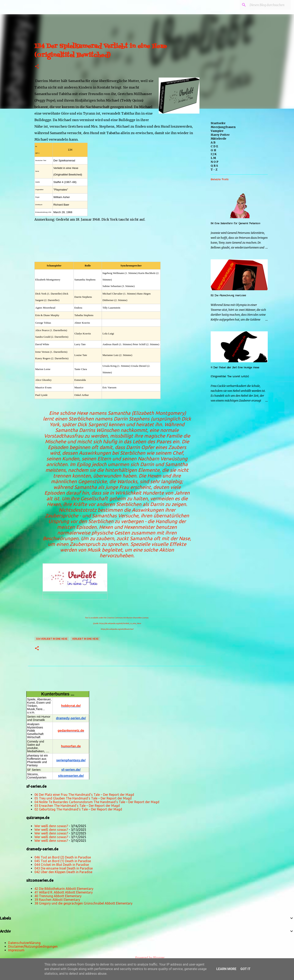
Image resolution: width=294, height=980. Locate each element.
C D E (214, 146)
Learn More (226, 969)
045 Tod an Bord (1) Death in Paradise (63, 861)
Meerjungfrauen (223, 127)
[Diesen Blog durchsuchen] (269, 5)
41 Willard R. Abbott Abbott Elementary (64, 892)
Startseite (218, 123)
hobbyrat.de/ (71, 706)
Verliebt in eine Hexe (85, 639)
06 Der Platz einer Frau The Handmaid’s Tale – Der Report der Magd (84, 795)
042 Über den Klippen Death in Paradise (63, 872)
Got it (245, 969)
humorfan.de (71, 746)
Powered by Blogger (147, 958)
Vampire (217, 131)
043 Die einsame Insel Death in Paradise (64, 868)
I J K (214, 154)
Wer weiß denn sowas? (51, 826)
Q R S (214, 166)
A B (213, 142)
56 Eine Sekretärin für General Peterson (235, 223)
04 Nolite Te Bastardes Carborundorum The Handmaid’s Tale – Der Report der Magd (97, 802)
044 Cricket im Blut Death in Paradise (62, 865)
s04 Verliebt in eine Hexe (52, 639)
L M (213, 158)
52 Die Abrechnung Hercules (228, 295)
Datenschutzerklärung (24, 943)
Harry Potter (220, 135)
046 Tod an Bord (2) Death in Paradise (63, 857)
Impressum (16, 950)
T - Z (214, 170)
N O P (215, 162)
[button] (37, 67)
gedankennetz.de (71, 731)
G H (213, 150)
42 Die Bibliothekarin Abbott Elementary (64, 889)
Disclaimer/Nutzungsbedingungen (33, 946)
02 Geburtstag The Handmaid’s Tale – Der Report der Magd (78, 809)
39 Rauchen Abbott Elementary (57, 900)
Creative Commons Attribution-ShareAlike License (127, 618)
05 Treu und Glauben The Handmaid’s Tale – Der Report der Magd (83, 798)
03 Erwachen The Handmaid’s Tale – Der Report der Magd (77, 806)
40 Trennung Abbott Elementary (58, 896)
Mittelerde (219, 139)
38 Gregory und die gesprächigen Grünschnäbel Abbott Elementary (83, 903)
